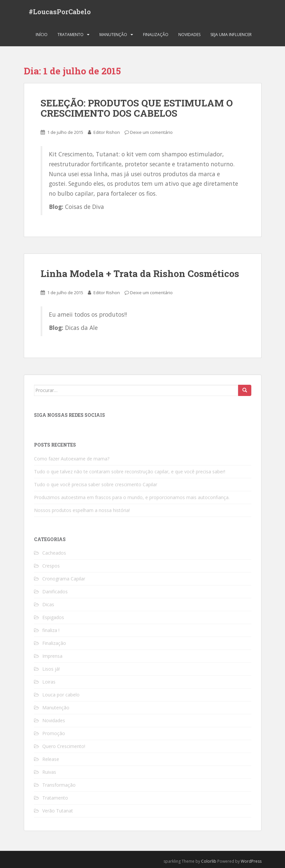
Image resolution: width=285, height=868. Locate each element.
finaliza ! (51, 630)
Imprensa (52, 656)
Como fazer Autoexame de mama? (72, 459)
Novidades (189, 35)
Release (51, 759)
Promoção (54, 733)
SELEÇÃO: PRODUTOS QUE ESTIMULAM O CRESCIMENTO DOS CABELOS (137, 108)
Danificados (55, 592)
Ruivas (49, 772)
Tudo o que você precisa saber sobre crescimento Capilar (96, 484)
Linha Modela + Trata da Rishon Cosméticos (140, 274)
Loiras (49, 682)
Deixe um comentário (151, 132)
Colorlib (209, 861)
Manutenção (113, 35)
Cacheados (54, 553)
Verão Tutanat (58, 811)
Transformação (59, 785)
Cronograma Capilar (64, 579)
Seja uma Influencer (231, 35)
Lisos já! (51, 669)
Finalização (156, 35)
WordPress (251, 861)
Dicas (48, 604)
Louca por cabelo (61, 695)
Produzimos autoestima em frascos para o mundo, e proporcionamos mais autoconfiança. (132, 497)
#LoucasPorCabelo (60, 12)
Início (42, 35)
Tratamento (71, 35)
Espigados (53, 617)
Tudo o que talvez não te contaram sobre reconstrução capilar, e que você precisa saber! (130, 472)
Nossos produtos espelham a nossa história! (82, 510)
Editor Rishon (107, 132)
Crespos (51, 566)
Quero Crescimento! (64, 746)
